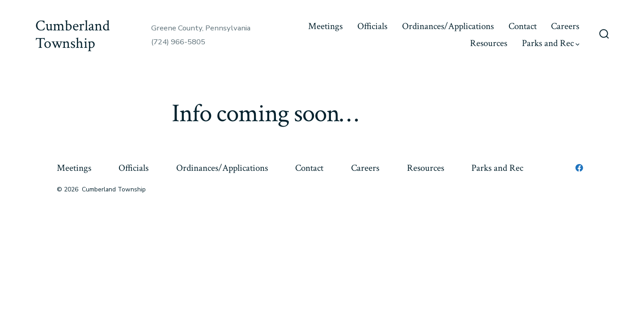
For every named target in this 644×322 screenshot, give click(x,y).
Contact (523, 26)
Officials (372, 26)
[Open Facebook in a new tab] (579, 168)
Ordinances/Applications (448, 26)
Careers (565, 26)
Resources (489, 43)
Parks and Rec (551, 43)
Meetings (325, 26)
